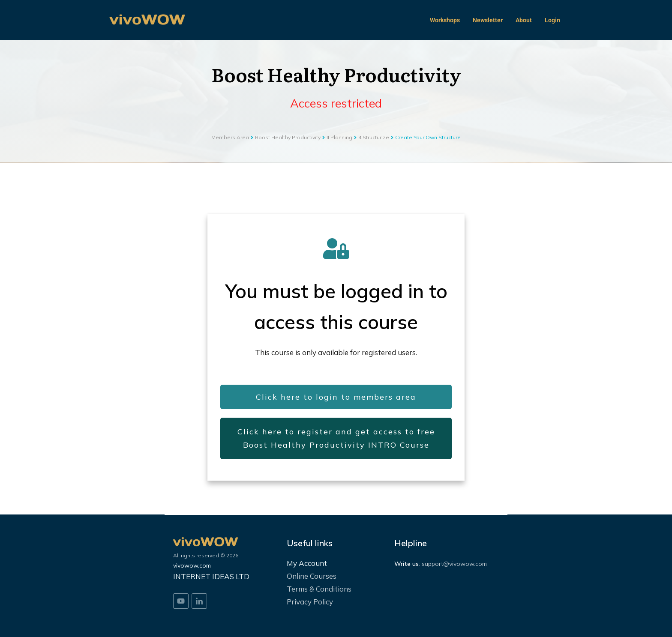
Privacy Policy (310, 602)
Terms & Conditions (319, 589)
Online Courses (312, 576)
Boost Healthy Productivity (336, 74)
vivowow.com (192, 565)
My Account (307, 563)
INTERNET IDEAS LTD (211, 576)
